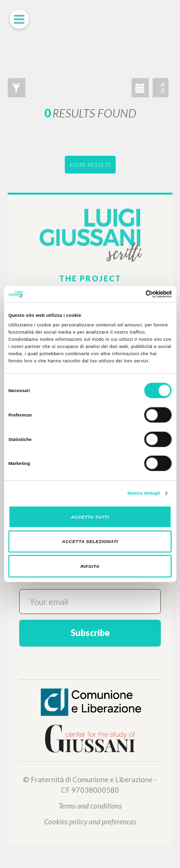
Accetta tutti (90, 517)
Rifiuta (90, 566)
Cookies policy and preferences (90, 822)
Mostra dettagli (144, 493)
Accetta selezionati (90, 542)
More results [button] (90, 165)
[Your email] (90, 602)
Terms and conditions (90, 806)
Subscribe (90, 633)
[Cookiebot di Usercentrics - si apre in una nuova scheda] (130, 294)
